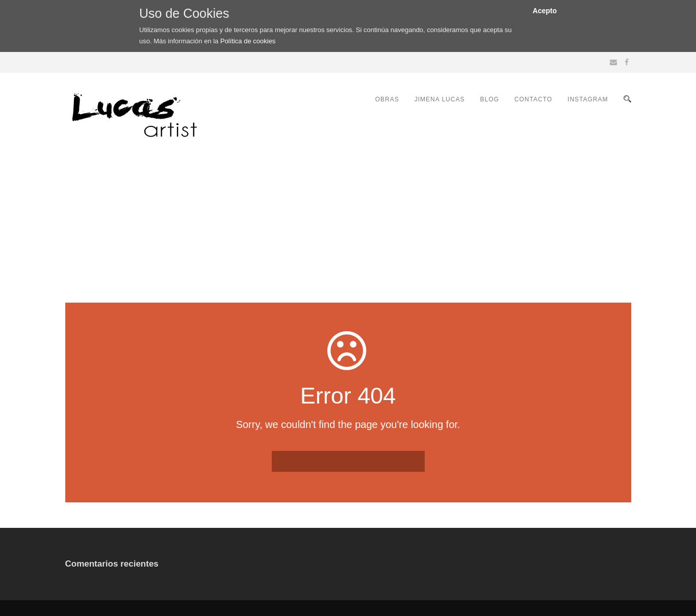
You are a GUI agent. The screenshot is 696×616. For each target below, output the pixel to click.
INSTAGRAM (588, 99)
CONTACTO (533, 99)
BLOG (489, 99)
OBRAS (387, 99)
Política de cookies (248, 41)
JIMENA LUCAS (440, 99)
